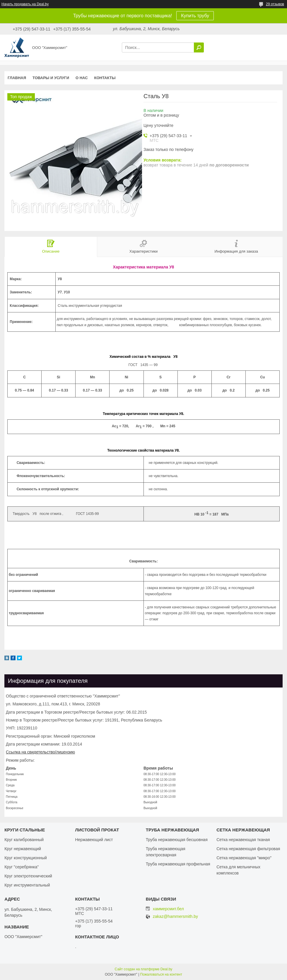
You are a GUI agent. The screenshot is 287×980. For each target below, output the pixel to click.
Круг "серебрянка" (22, 867)
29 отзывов (275, 4)
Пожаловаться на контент (161, 974)
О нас (82, 78)
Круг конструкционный (26, 858)
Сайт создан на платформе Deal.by (144, 969)
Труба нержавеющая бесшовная (177, 840)
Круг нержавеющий (23, 849)
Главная (17, 78)
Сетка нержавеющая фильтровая (248, 849)
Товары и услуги (51, 78)
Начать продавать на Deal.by (25, 4)
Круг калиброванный (24, 840)
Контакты (105, 78)
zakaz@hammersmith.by (175, 917)
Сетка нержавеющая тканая (243, 840)
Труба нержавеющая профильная (178, 864)
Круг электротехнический (28, 876)
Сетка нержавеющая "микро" (244, 858)
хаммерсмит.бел (168, 909)
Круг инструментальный (27, 885)
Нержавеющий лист (94, 840)
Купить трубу (195, 16)
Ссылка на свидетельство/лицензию (40, 752)
